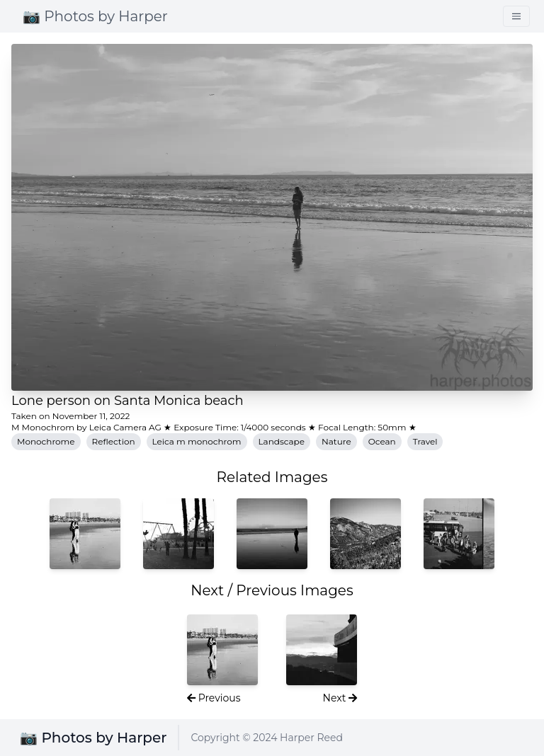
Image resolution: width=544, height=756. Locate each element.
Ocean (382, 441)
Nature (336, 441)
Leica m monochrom (197, 441)
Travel (425, 441)
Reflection (114, 441)
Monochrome (46, 441)
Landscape (282, 441)
